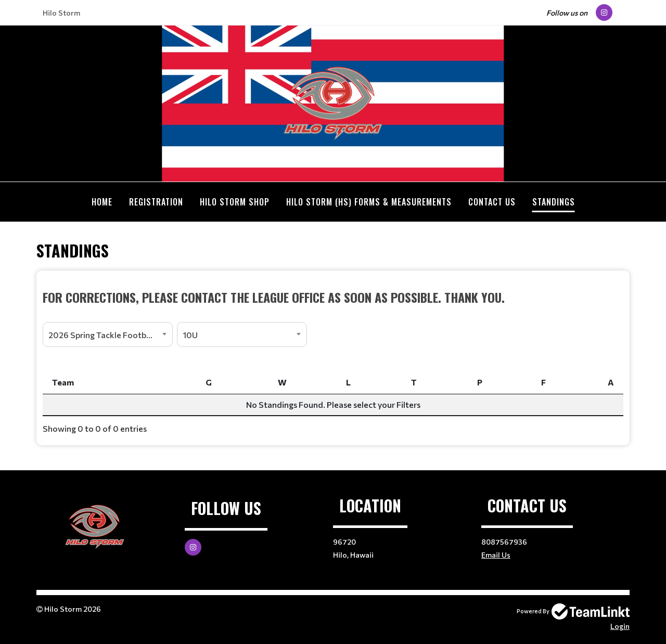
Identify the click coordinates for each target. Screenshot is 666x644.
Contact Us (492, 202)
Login (620, 626)
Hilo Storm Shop (235, 202)
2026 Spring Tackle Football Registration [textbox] (110, 335)
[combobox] (108, 334)
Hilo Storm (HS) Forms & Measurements (369, 202)
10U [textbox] (190, 335)
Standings (554, 202)
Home (102, 202)
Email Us (496, 555)
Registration (156, 202)
